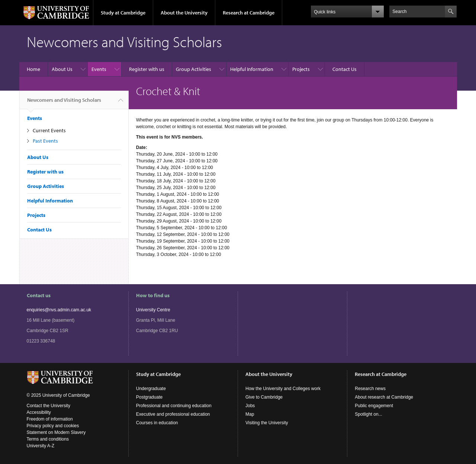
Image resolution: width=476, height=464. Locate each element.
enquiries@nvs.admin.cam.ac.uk (59, 310)
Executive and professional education (173, 414)
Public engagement (374, 406)
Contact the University (49, 406)
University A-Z (41, 446)
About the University (184, 13)
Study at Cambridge (123, 13)
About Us (62, 69)
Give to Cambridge (264, 397)
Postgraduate (149, 397)
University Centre (153, 310)
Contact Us (345, 69)
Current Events (49, 130)
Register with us (147, 69)
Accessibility (39, 412)
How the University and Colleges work (283, 389)
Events (99, 69)
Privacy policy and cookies (53, 426)
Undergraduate (151, 389)
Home (33, 69)
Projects (301, 69)
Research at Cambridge (249, 13)
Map (250, 414)
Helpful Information (252, 69)
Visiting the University (267, 423)
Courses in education (157, 423)
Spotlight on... (368, 414)
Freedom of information (50, 419)
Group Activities (194, 69)
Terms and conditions (48, 439)
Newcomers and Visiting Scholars (64, 103)
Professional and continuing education (174, 406)
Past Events (45, 141)
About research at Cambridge (384, 397)
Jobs (250, 406)
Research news (370, 389)
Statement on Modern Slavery (56, 432)
